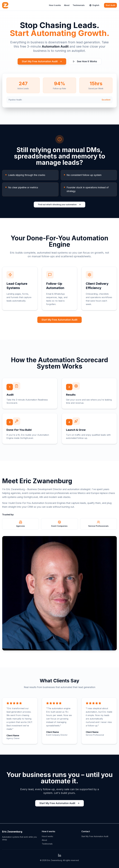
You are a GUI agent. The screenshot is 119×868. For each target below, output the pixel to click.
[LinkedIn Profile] (60, 855)
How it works (55, 5)
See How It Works (85, 61)
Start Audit (110, 5)
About (67, 5)
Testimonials (79, 5)
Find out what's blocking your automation (59, 204)
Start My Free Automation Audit (42, 61)
